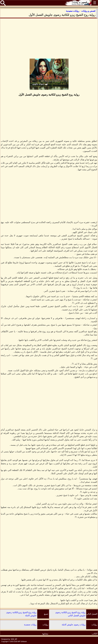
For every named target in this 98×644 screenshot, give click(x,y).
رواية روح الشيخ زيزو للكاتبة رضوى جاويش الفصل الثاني (70, 614)
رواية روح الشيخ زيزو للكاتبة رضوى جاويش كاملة (21, 614)
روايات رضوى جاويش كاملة (74, 625)
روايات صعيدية (30, 625)
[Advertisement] (49, 38)
